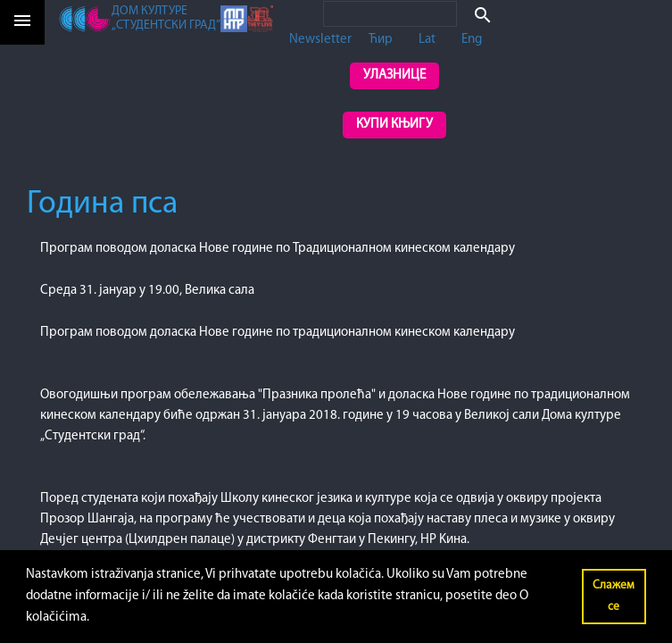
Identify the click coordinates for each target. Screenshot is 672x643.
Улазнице (394, 75)
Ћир (381, 40)
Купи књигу (394, 125)
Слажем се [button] (614, 596)
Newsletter (320, 40)
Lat (427, 40)
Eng (472, 40)
